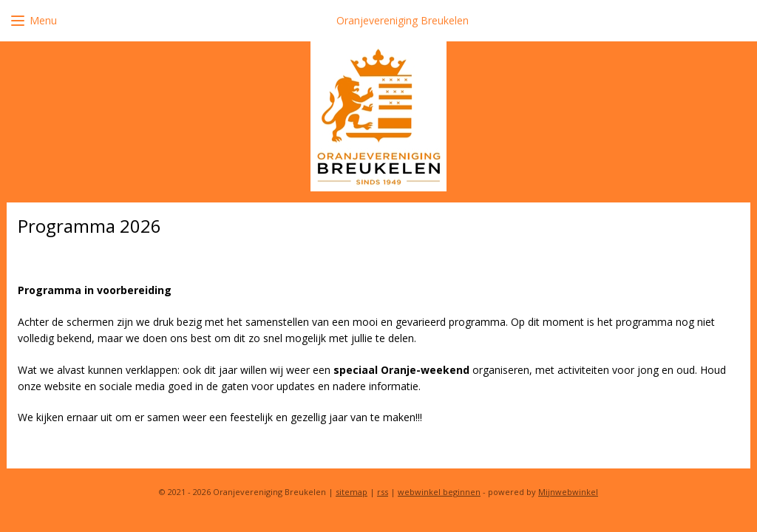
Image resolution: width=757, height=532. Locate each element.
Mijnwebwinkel (568, 492)
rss (383, 492)
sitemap (352, 492)
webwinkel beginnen (439, 492)
